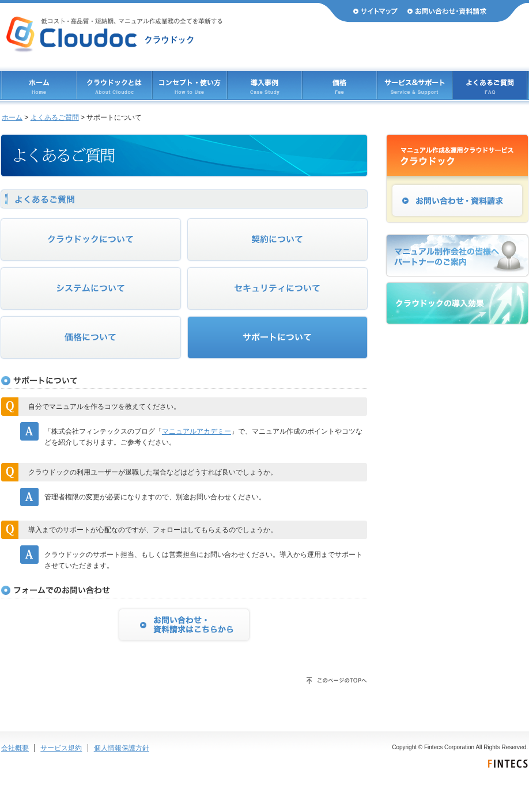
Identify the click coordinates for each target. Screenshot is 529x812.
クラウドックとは (114, 85)
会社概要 (15, 748)
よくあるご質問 (490, 85)
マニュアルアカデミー (197, 431)
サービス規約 (61, 748)
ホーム (39, 85)
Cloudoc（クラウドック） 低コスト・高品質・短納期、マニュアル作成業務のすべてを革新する (114, 35)
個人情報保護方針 (122, 748)
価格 (339, 85)
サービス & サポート (415, 85)
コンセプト (190, 85)
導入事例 (264, 85)
